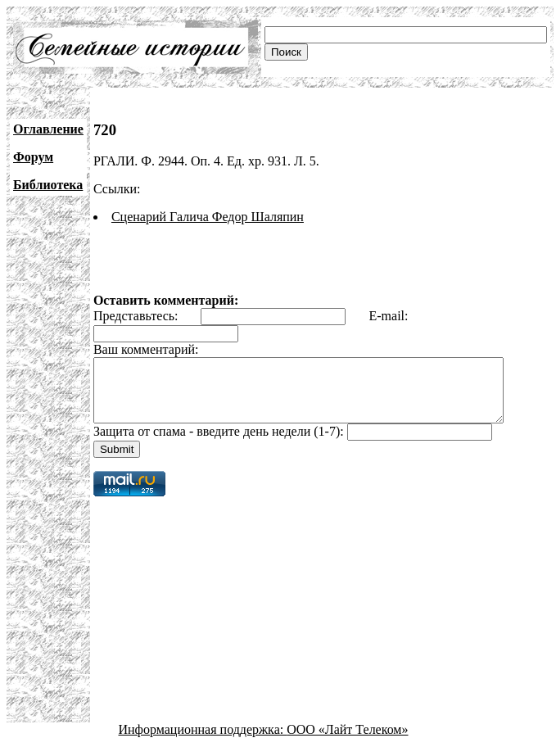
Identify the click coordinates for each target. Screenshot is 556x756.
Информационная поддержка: (203, 742)
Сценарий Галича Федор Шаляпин (208, 217)
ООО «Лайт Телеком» (347, 742)
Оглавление (48, 129)
